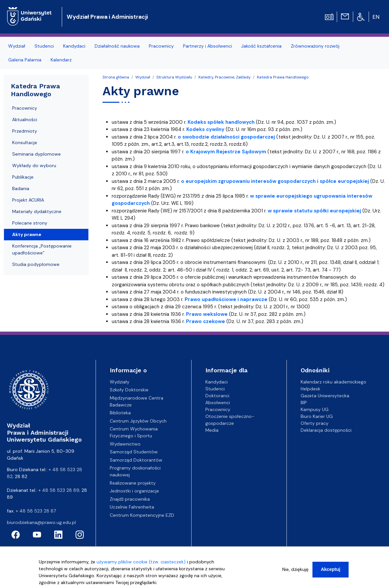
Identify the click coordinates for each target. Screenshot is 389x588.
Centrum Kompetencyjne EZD (142, 515)
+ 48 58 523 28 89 (59, 490)
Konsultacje (25, 142)
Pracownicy (25, 108)
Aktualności (25, 120)
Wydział (143, 77)
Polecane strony (30, 223)
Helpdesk (310, 389)
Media (212, 430)
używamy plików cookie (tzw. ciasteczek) (141, 562)
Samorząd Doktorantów (136, 460)
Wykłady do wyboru (34, 165)
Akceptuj (330, 570)
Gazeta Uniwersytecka (325, 396)
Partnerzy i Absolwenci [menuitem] (207, 46)
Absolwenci (218, 403)
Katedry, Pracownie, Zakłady (225, 77)
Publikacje (23, 177)
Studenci (215, 389)
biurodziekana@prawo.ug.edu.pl (41, 522)
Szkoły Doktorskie (129, 390)
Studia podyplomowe (36, 264)
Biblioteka (120, 413)
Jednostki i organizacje (134, 491)
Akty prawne (27, 234)
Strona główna (116, 77)
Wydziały (120, 382)
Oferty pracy (315, 423)
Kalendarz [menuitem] (61, 60)
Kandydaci (217, 382)
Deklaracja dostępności (326, 430)
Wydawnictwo (125, 444)
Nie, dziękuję (295, 570)
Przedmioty (25, 131)
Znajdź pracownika (130, 499)
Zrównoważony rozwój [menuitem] (315, 46)
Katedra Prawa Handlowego (283, 77)
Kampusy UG (315, 409)
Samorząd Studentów (134, 452)
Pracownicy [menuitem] (161, 46)
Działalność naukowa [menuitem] (117, 46)
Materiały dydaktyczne (37, 211)
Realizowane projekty (133, 483)
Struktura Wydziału (174, 77)
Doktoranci (217, 396)
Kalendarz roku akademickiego (333, 382)
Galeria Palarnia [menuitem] (25, 60)
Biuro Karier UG (317, 416)
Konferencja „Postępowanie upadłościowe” (42, 249)
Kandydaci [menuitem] (74, 46)
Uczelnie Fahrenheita (132, 507)
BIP (304, 403)
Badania (21, 188)
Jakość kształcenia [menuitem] (261, 46)
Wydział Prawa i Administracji (107, 17)
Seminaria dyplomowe (36, 154)
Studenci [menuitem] (44, 46)
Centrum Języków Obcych (138, 421)
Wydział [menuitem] (17, 46)
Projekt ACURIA (28, 200)
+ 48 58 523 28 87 (36, 511)
